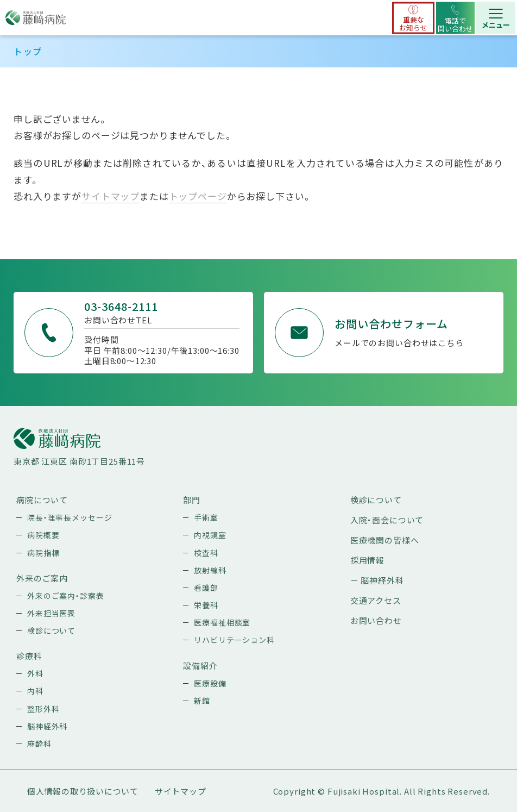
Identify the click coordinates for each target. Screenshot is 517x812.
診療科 (29, 656)
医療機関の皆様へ (385, 540)
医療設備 (210, 683)
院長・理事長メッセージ (70, 517)
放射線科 (210, 570)
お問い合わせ (376, 620)
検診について (51, 630)
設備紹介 (200, 666)
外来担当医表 (51, 613)
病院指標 (43, 553)
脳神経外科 (47, 726)
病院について (42, 500)
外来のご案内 (42, 578)
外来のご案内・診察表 (66, 596)
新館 (202, 701)
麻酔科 (39, 744)
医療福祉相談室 (222, 622)
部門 (192, 500)
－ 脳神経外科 (377, 580)
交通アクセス (376, 600)
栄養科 (206, 605)
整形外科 (43, 709)
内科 (35, 691)
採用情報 (367, 560)
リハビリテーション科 (234, 640)
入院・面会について (387, 520)
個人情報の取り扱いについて (83, 791)
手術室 (206, 517)
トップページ (198, 196)
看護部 (206, 588)
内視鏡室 (210, 535)
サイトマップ (111, 196)
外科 (35, 673)
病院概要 (43, 535)
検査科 (206, 553)
